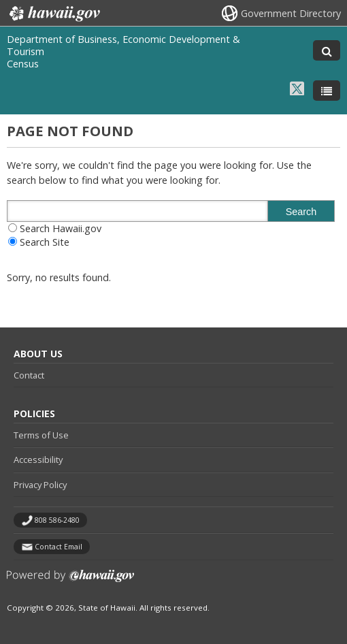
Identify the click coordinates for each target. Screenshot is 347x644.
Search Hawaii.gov (61, 228)
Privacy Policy (40, 485)
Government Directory (291, 13)
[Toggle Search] (327, 50)
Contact (29, 375)
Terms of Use (41, 435)
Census (23, 64)
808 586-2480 (57, 520)
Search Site (45, 242)
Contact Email (59, 547)
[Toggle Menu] (327, 91)
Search (301, 212)
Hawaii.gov (53, 14)
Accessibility (38, 460)
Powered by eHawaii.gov (70, 581)
